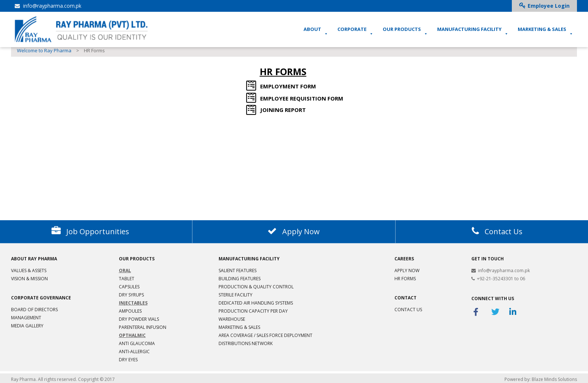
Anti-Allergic (134, 352)
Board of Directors (34, 310)
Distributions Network (246, 343)
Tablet (127, 279)
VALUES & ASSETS (29, 270)
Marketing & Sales (239, 327)
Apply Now (407, 270)
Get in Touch (488, 259)
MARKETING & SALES (546, 31)
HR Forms (405, 279)
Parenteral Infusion (143, 327)
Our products (137, 259)
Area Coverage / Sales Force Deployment (265, 335)
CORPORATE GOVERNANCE (41, 298)
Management (26, 318)
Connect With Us (493, 298)
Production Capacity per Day (253, 311)
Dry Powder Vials (139, 319)
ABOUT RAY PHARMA (34, 259)
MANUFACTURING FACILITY (473, 31)
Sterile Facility (235, 295)
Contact (405, 298)
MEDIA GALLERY (27, 326)
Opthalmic (132, 335)
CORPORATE (355, 31)
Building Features (240, 279)
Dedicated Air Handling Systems (256, 303)
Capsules (129, 287)
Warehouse (232, 319)
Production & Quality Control (256, 287)
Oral (125, 270)
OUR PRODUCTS (405, 31)
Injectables (133, 303)
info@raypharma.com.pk (48, 6)
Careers (404, 259)
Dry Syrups (131, 295)
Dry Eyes (128, 360)
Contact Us (408, 310)
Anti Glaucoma (137, 343)
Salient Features (238, 270)
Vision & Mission (29, 279)
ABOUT (316, 31)
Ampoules (130, 311)
